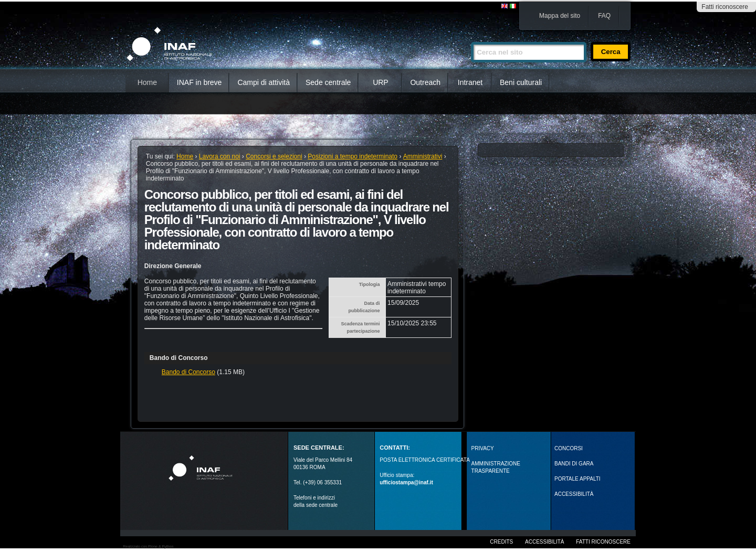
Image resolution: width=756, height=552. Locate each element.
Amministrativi (423, 156)
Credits (501, 542)
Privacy (483, 448)
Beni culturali (521, 82)
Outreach (425, 82)
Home (147, 82)
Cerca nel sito (471, 38)
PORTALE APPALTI (577, 479)
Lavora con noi (220, 156)
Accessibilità (544, 542)
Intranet (470, 82)
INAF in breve (199, 82)
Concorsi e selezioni (274, 156)
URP (381, 82)
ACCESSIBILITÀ (574, 494)
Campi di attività (264, 82)
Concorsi (569, 448)
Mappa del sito (560, 16)
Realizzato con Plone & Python (148, 546)
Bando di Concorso (188, 372)
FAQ (604, 16)
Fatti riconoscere (725, 7)
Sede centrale (328, 82)
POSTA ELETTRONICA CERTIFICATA (425, 460)
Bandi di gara (574, 464)
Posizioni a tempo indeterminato (353, 156)
